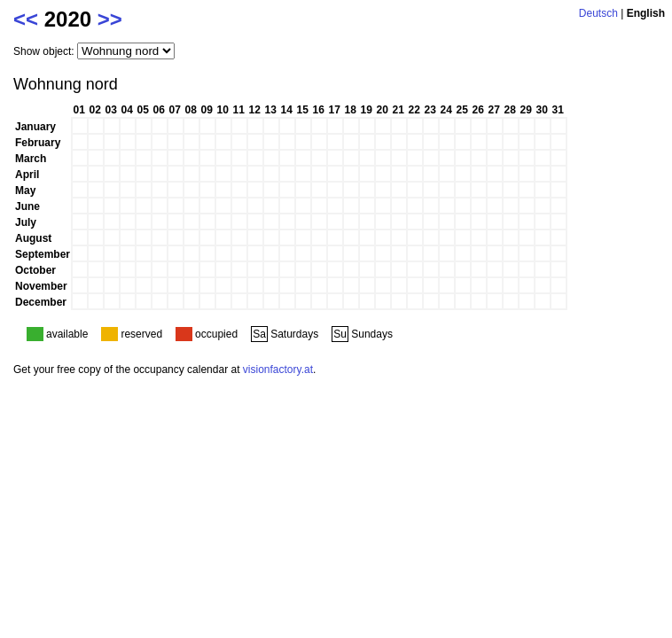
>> (110, 19)
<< (26, 19)
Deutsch (598, 13)
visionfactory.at (278, 370)
